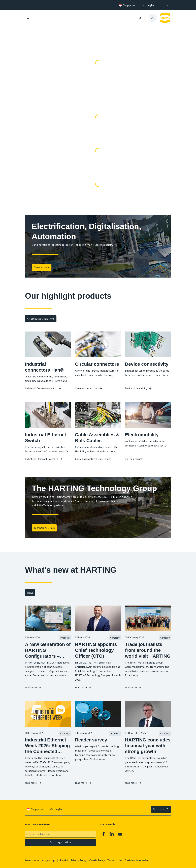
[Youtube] (120, 834)
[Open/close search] (140, 18)
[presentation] (148, 5)
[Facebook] (104, 834)
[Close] (168, 5)
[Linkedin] (112, 834)
